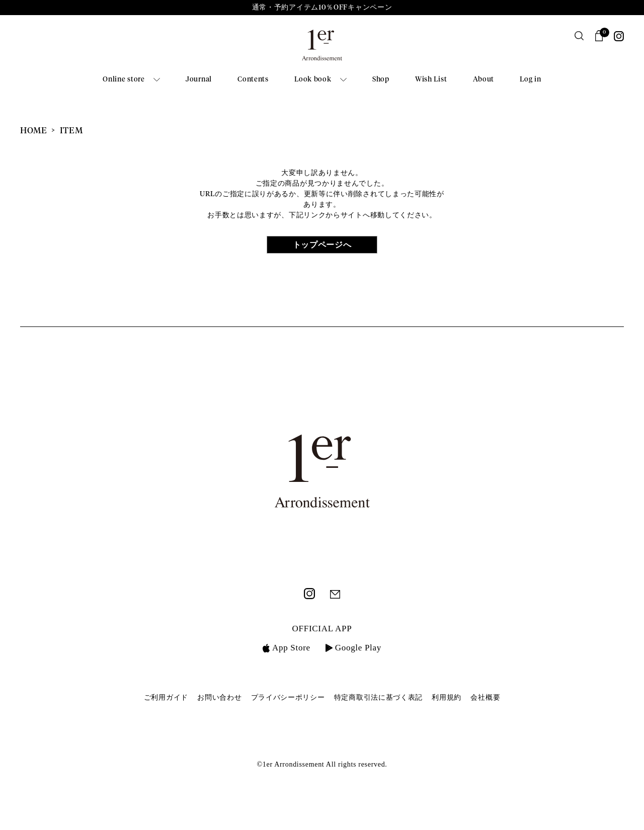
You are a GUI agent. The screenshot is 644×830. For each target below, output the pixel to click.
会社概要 (485, 697)
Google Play (353, 648)
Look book (313, 79)
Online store (124, 79)
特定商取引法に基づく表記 (378, 697)
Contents (253, 79)
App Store (287, 648)
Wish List (431, 79)
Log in (530, 79)
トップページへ (322, 245)
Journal (199, 79)
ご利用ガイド (166, 697)
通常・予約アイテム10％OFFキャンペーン (322, 8)
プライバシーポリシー (288, 697)
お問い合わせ (219, 697)
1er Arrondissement (322, 48)
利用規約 (447, 697)
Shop (381, 79)
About (484, 79)
